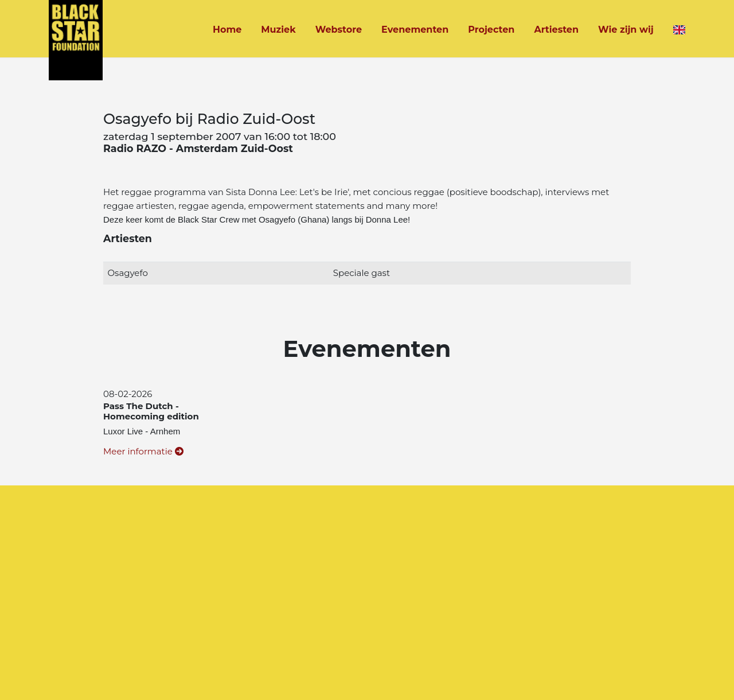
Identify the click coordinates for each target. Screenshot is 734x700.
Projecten (491, 30)
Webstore (339, 30)
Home (227, 30)
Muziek (278, 30)
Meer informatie (143, 451)
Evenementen (415, 30)
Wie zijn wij (626, 30)
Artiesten (556, 30)
